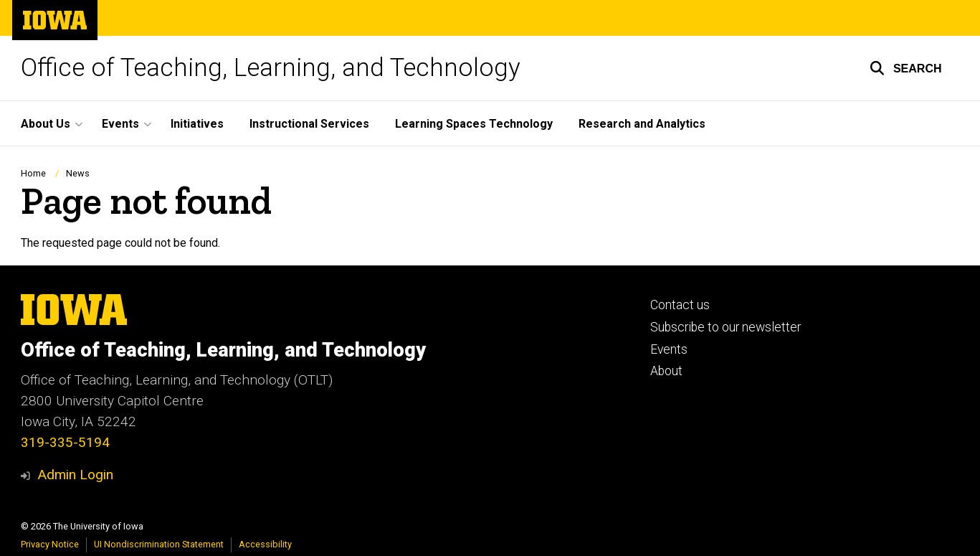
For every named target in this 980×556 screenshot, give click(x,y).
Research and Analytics (642, 124)
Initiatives (197, 124)
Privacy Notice (50, 544)
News (78, 173)
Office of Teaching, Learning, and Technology (271, 68)
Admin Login (75, 475)
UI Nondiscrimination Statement (159, 544)
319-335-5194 (65, 442)
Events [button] (120, 124)
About (666, 371)
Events (669, 349)
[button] (906, 68)
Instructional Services (309, 124)
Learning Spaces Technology (474, 124)
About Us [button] (46, 124)
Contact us (680, 305)
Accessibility (265, 544)
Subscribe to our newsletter (726, 327)
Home (33, 173)
